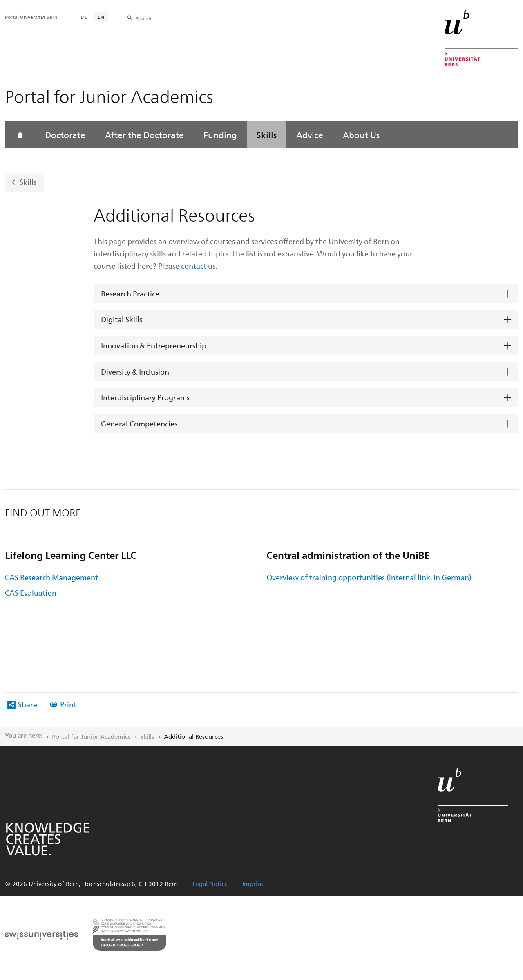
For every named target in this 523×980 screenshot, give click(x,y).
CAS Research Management (51, 577)
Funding (220, 135)
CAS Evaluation (31, 593)
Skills (267, 135)
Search (144, 18)
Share (28, 704)
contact (194, 266)
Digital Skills (122, 319)
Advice (310, 135)
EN (101, 17)
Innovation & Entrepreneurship (154, 345)
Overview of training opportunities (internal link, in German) (369, 577)
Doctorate (65, 135)
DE (84, 17)
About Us (361, 135)
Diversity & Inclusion (135, 371)
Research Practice (130, 293)
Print (68, 704)
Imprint (253, 884)
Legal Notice (210, 884)
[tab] (306, 294)
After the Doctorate (144, 135)
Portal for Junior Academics (91, 736)
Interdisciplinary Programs (145, 397)
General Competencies (139, 423)
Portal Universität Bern (31, 17)
